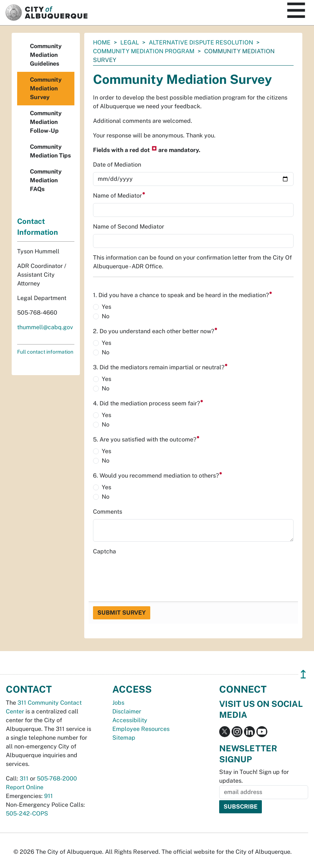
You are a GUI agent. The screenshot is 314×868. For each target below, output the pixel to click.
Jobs (118, 703)
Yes (106, 307)
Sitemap (124, 738)
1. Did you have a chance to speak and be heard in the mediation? (183, 295)
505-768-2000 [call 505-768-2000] (57, 779)
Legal (130, 42)
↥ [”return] (303, 674)
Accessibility (130, 720)
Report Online (25, 787)
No (106, 316)
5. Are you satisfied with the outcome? (146, 439)
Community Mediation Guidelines (46, 55)
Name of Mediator (119, 196)
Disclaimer (127, 711)
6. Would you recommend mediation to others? (158, 476)
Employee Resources (141, 729)
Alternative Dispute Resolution (201, 42)
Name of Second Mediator (129, 227)
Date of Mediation (117, 165)
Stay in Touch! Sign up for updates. (254, 776)
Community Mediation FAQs (46, 180)
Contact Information (38, 227)
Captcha (104, 551)
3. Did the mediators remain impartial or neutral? (160, 367)
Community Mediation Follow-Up (46, 122)
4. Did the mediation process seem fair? (148, 403)
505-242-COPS (27, 813)
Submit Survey (122, 613)
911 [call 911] (49, 796)
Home (102, 42)
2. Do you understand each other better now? (155, 331)
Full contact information (45, 352)
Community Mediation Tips (50, 151)
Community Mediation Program (144, 51)
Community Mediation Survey (46, 88)
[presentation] (148, 573)
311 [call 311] (24, 779)
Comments (108, 512)
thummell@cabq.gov (45, 327)
